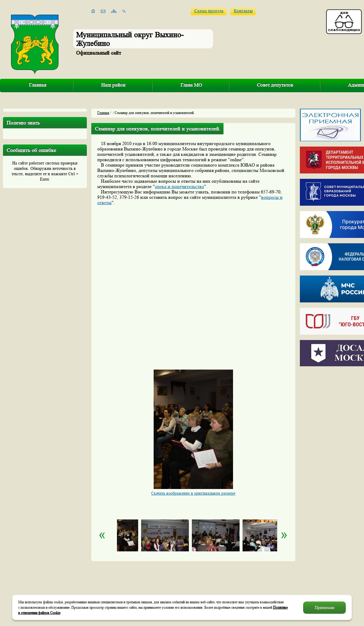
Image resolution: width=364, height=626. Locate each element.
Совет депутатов (275, 85)
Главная (38, 85)
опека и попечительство (179, 186)
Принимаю (325, 607)
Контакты (243, 11)
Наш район (113, 85)
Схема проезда (209, 11)
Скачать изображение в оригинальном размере (193, 493)
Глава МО (191, 85)
